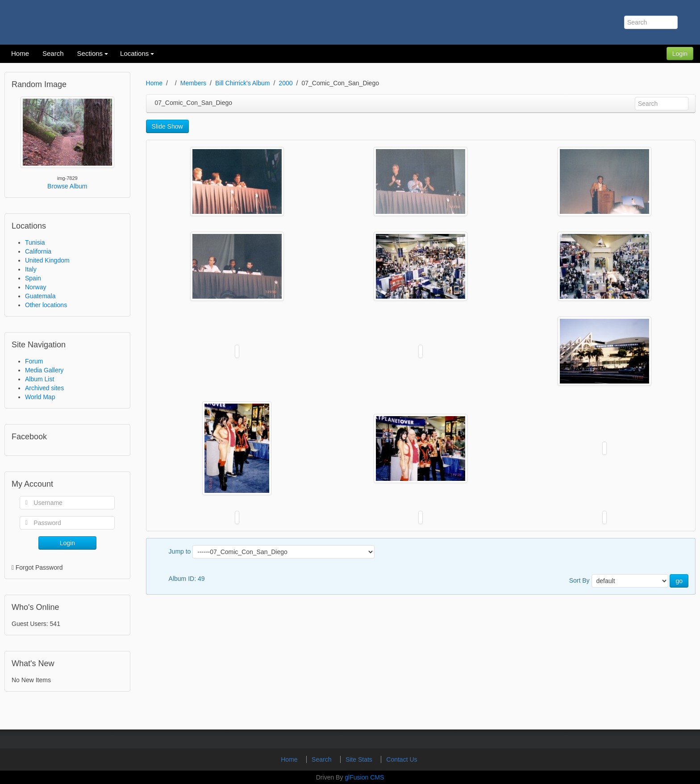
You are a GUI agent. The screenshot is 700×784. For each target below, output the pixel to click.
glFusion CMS (364, 777)
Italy (31, 269)
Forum (34, 361)
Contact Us (402, 759)
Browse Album (67, 186)
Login (680, 54)
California (38, 251)
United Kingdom (47, 260)
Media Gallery (44, 370)
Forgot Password (39, 567)
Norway (35, 287)
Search (322, 759)
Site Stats (360, 759)
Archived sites (44, 388)
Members (193, 83)
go (679, 581)
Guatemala (40, 296)
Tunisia (35, 242)
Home (154, 83)
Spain (33, 278)
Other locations (46, 305)
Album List (40, 379)
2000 (285, 83)
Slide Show (167, 126)
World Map (40, 397)
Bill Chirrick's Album (242, 83)
